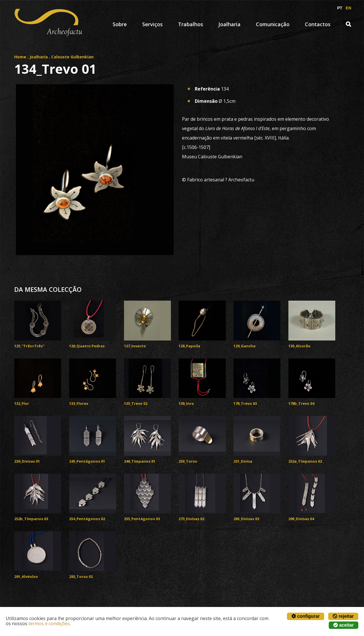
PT (340, 8)
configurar (306, 616)
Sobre (120, 24)
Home (20, 57)
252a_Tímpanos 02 (305, 461)
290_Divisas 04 (301, 519)
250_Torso (188, 461)
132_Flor (22, 403)
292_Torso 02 (81, 576)
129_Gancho (245, 346)
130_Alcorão (299, 346)
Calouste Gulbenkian (72, 57)
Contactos (318, 24)
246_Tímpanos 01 (140, 461)
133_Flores (79, 403)
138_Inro (186, 403)
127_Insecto (135, 346)
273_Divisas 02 (191, 519)
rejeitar (343, 616)
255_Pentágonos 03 (142, 519)
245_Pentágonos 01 (87, 461)
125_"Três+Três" (29, 346)
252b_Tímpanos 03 (31, 519)
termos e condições (49, 623)
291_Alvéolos (26, 576)
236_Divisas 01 (27, 461)
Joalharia (229, 24)
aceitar (344, 625)
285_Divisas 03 (246, 519)
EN (349, 8)
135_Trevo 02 (136, 403)
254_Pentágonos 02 (87, 519)
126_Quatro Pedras (87, 346)
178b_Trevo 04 (301, 403)
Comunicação (273, 24)
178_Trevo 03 (245, 403)
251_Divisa (243, 461)
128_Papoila (189, 346)
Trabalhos (191, 24)
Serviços (152, 24)
